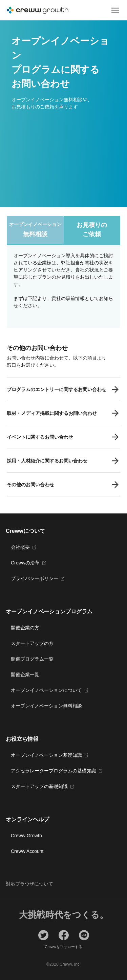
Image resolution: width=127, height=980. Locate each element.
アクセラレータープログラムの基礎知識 (54, 771)
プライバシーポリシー (35, 578)
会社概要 (20, 547)
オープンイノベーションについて (46, 690)
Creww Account (27, 851)
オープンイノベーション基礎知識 (46, 755)
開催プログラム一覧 (32, 659)
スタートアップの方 (32, 643)
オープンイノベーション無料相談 (46, 706)
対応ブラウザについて (29, 884)
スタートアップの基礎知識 (39, 786)
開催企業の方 (25, 628)
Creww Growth (26, 836)
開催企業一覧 (25, 675)
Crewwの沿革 (25, 563)
